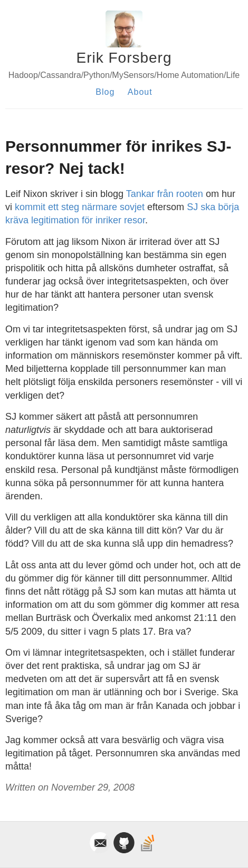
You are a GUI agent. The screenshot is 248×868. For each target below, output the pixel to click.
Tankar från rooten (165, 194)
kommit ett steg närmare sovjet (80, 207)
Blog (105, 92)
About (140, 92)
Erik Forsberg (124, 58)
